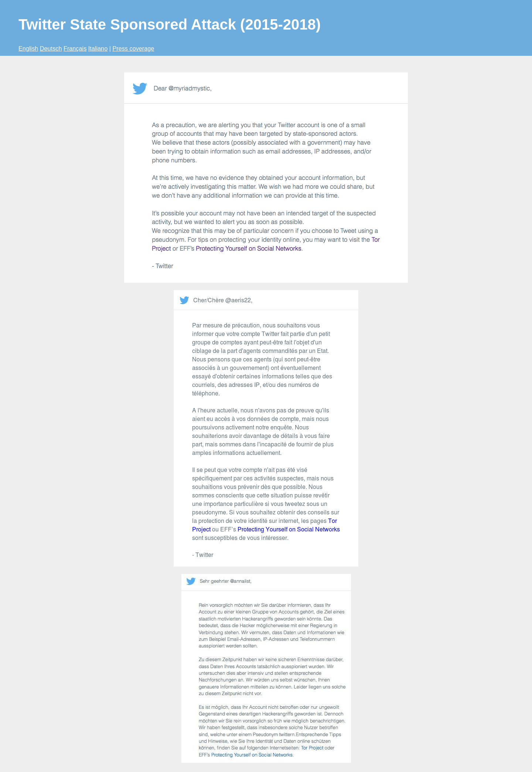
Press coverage (133, 48)
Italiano (98, 48)
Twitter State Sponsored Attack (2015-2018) (170, 24)
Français (75, 48)
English (28, 48)
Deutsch (51, 48)
